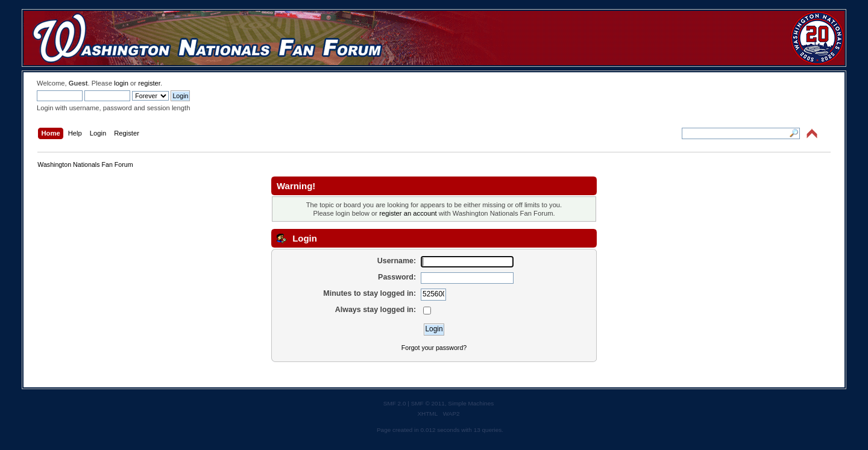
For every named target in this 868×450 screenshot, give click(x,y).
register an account (408, 213)
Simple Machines (471, 403)
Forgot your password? (434, 348)
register (149, 83)
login (121, 83)
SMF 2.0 (395, 403)
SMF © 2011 (428, 403)
